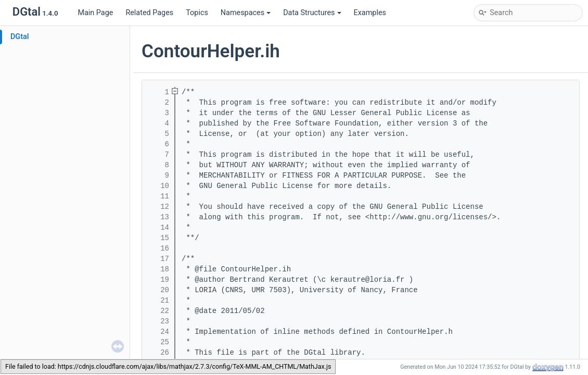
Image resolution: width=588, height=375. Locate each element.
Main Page (95, 13)
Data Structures (312, 13)
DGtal (20, 37)
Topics (197, 13)
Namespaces (246, 13)
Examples (370, 13)
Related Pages (149, 13)
